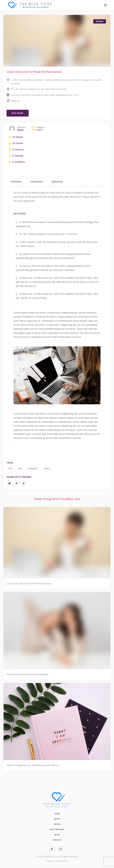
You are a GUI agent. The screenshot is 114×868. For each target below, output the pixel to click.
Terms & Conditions (57, 861)
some (47, 468)
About (57, 819)
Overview (16, 182)
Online (39, 130)
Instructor (21, 127)
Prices (57, 824)
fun (10, 468)
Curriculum (36, 182)
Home (57, 814)
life (20, 468)
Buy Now (18, 113)
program (33, 468)
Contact (57, 840)
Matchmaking (57, 829)
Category (40, 127)
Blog (57, 835)
